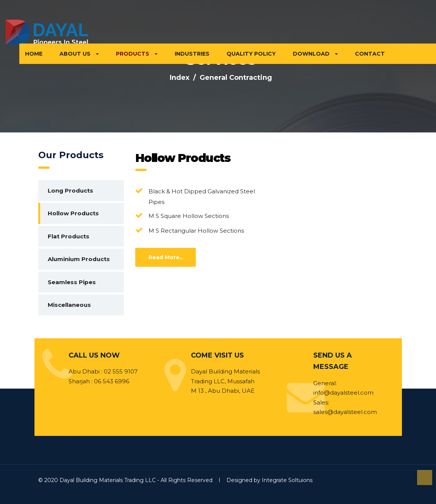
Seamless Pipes (72, 282)
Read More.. (166, 257)
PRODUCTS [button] (137, 54)
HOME (34, 54)
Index (180, 78)
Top (425, 478)
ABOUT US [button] (79, 54)
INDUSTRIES (192, 54)
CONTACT (370, 54)
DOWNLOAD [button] (315, 54)
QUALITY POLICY (251, 54)
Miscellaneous (69, 305)
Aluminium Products (79, 259)
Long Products (70, 191)
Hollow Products (73, 213)
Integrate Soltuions (287, 480)
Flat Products (69, 236)
